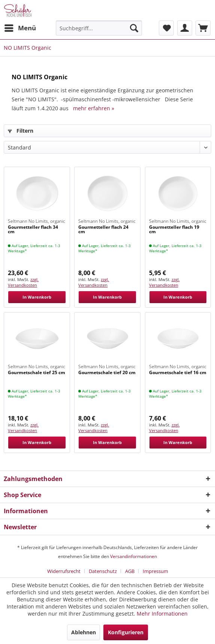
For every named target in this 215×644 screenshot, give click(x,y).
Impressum (155, 571)
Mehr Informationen (162, 614)
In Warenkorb (37, 297)
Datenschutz (103, 571)
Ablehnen (84, 632)
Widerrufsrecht (64, 571)
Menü (20, 27)
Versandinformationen (134, 556)
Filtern (21, 131)
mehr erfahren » (94, 108)
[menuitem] (20, 28)
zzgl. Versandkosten (23, 282)
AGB (130, 571)
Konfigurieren (126, 632)
